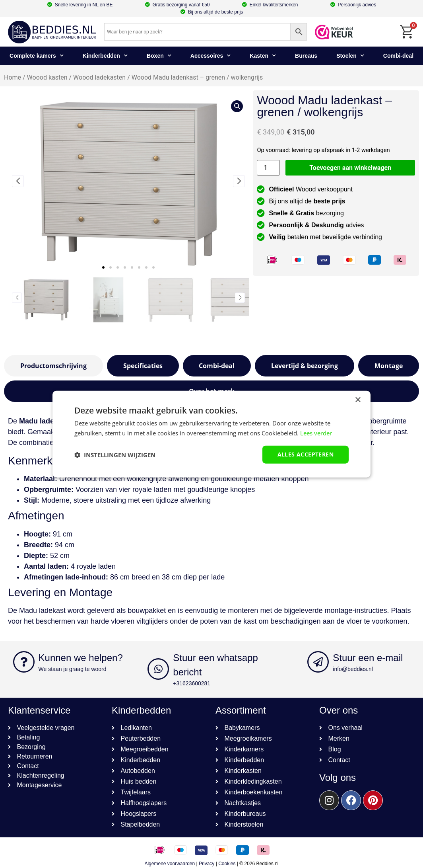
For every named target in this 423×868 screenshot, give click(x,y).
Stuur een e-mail (368, 658)
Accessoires (211, 56)
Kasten (263, 56)
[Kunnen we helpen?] (24, 662)
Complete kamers (37, 56)
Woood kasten (47, 77)
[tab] (53, 366)
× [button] (358, 400)
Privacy (207, 864)
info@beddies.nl (353, 669)
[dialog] (211, 434)
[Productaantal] (268, 168)
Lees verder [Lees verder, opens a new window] (316, 433)
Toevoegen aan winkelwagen (350, 168)
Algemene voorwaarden (170, 864)
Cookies (227, 864)
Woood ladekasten (99, 77)
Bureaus (306, 56)
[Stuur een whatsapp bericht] (158, 669)
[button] (103, 267)
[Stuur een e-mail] (318, 662)
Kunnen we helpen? (81, 658)
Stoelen (350, 56)
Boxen (159, 56)
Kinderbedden (105, 56)
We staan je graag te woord (73, 669)
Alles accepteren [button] (306, 454)
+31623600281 (192, 683)
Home (13, 77)
